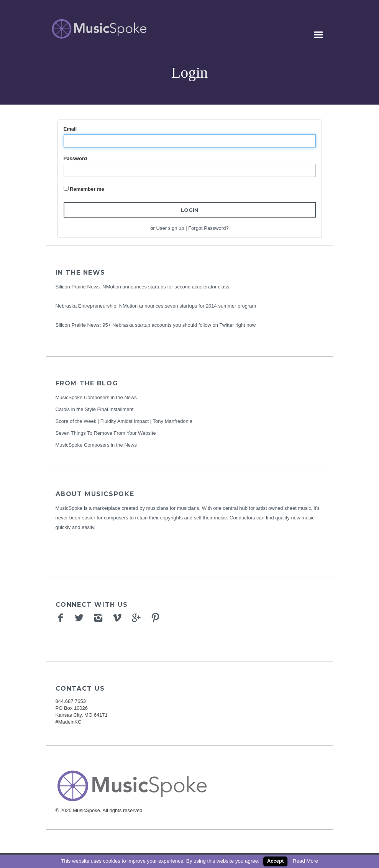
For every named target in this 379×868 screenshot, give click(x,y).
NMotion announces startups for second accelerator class (166, 287)
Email (70, 129)
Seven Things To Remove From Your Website (106, 433)
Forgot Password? (208, 228)
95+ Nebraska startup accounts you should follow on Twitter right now (179, 325)
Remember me (87, 189)
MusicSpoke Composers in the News (96, 397)
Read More (305, 861)
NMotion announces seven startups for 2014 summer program (188, 306)
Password (75, 158)
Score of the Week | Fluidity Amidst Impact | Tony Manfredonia (124, 421)
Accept (275, 861)
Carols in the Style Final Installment (95, 409)
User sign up (170, 228)
